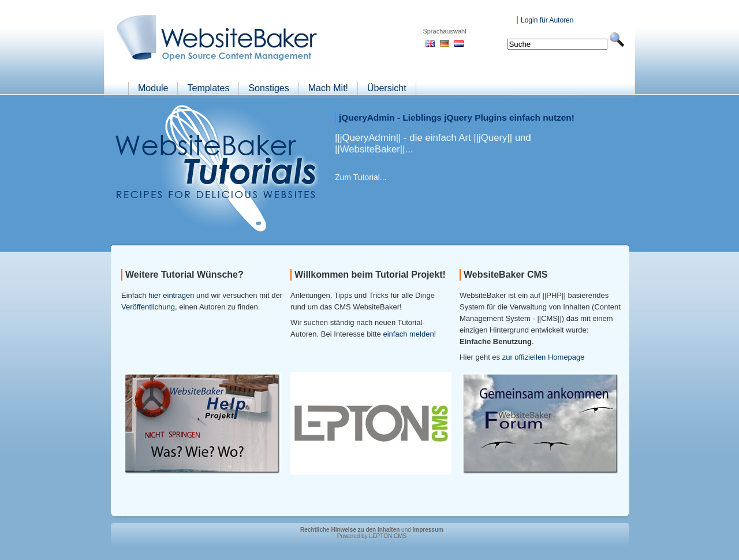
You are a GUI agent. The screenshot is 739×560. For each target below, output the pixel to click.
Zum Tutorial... (361, 177)
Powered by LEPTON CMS (372, 536)
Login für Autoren (547, 20)
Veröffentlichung (148, 307)
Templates (208, 88)
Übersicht (387, 88)
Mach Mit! (328, 88)
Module (153, 88)
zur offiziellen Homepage (544, 357)
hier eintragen (171, 295)
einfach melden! (409, 334)
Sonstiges (268, 88)
